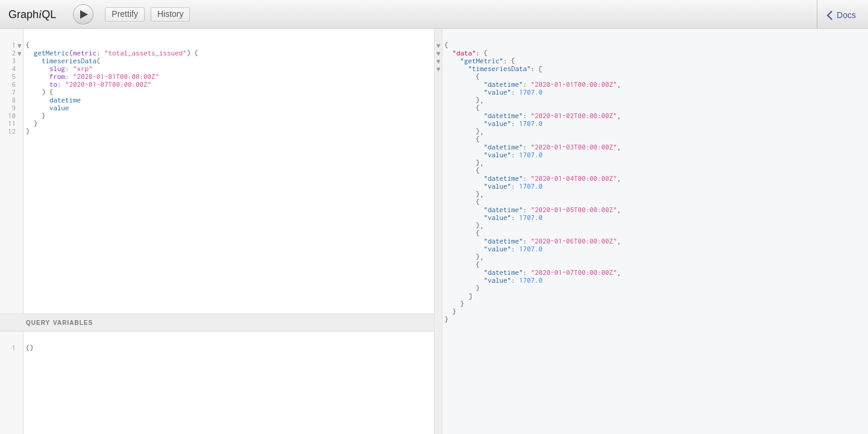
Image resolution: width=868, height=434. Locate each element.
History (171, 14)
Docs (846, 15)
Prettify (125, 14)
